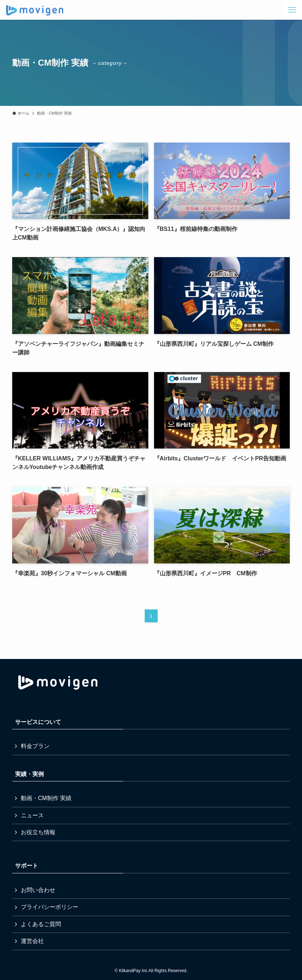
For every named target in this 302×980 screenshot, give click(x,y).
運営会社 (32, 941)
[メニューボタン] (292, 10)
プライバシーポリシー (50, 907)
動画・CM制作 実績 (46, 798)
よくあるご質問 (41, 924)
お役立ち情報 (38, 832)
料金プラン (35, 746)
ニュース (32, 815)
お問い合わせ (38, 890)
